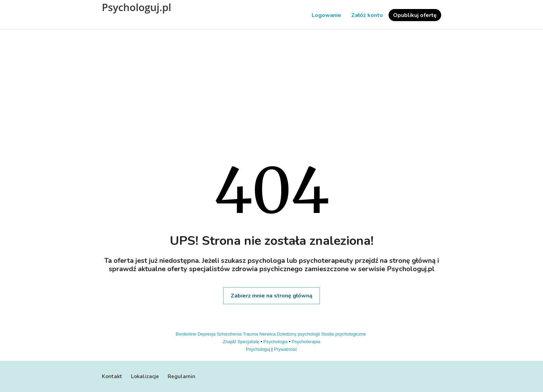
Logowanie (326, 15)
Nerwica (268, 334)
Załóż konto (367, 15)
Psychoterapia (306, 342)
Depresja (206, 334)
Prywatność (286, 349)
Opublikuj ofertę (415, 15)
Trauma (250, 334)
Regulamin (181, 376)
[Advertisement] (271, 89)
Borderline (186, 334)
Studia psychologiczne (343, 334)
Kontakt (112, 376)
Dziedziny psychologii (299, 334)
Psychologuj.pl (136, 7)
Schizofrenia (229, 334)
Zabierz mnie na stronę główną (271, 296)
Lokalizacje (145, 376)
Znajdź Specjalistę (241, 342)
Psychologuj (258, 349)
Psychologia (276, 342)
